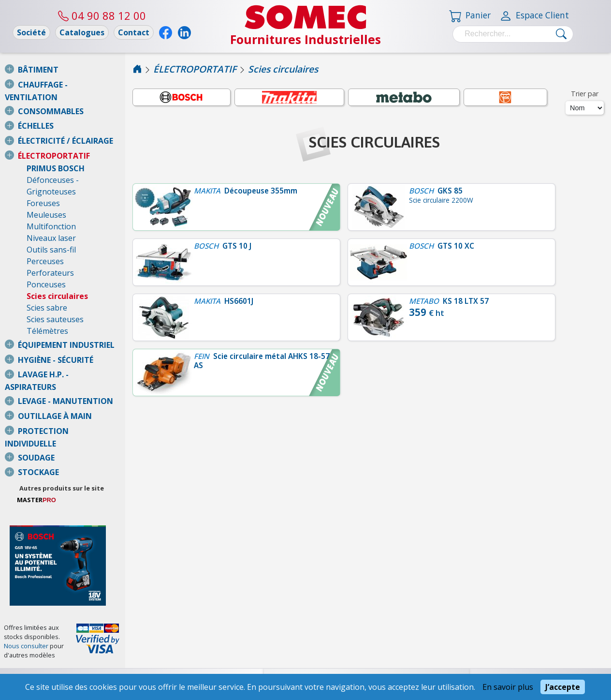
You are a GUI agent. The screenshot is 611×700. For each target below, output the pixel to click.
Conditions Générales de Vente (61, 650)
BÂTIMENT (38, 70)
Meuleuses (46, 192)
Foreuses (43, 180)
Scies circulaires (57, 273)
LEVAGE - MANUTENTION (65, 366)
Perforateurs (50, 250)
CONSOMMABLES (51, 100)
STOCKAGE (38, 426)
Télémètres (47, 308)
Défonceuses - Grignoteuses (78, 168)
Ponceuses (46, 261)
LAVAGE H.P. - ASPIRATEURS (70, 351)
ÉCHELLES (36, 114)
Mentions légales (61, 670)
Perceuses (45, 238)
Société (31, 32)
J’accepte (563, 687)
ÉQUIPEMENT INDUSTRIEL (66, 322)
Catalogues (82, 32)
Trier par (585, 94)
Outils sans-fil (51, 226)
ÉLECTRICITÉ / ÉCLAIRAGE (65, 129)
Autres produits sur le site (82, 442)
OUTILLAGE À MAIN (55, 381)
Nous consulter (26, 611)
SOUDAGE (36, 411)
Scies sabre (47, 284)
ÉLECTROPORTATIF (54, 144)
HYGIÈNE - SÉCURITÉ (56, 337)
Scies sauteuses (55, 296)
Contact (134, 32)
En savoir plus (508, 687)
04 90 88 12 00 (102, 15)
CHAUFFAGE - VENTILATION (70, 85)
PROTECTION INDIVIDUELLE (70, 396)
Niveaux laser (51, 215)
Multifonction (51, 203)
